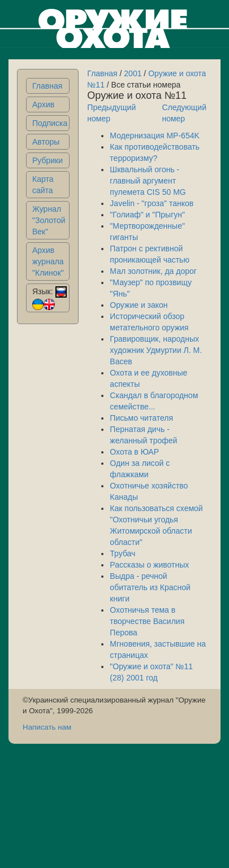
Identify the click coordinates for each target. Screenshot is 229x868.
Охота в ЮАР (134, 452)
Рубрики (47, 160)
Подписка (50, 123)
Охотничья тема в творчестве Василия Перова (147, 621)
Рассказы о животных (149, 565)
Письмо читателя (141, 418)
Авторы (46, 142)
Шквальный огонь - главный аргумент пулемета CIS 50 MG (148, 181)
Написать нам (47, 727)
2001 (133, 73)
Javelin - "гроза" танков (152, 203)
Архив (43, 104)
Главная (47, 86)
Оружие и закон (139, 305)
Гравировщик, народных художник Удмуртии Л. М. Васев (156, 350)
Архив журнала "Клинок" (48, 261)
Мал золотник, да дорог (153, 271)
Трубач (122, 553)
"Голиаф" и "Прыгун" (147, 215)
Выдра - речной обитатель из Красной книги (150, 587)
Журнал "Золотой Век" (49, 220)
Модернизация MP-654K (154, 136)
